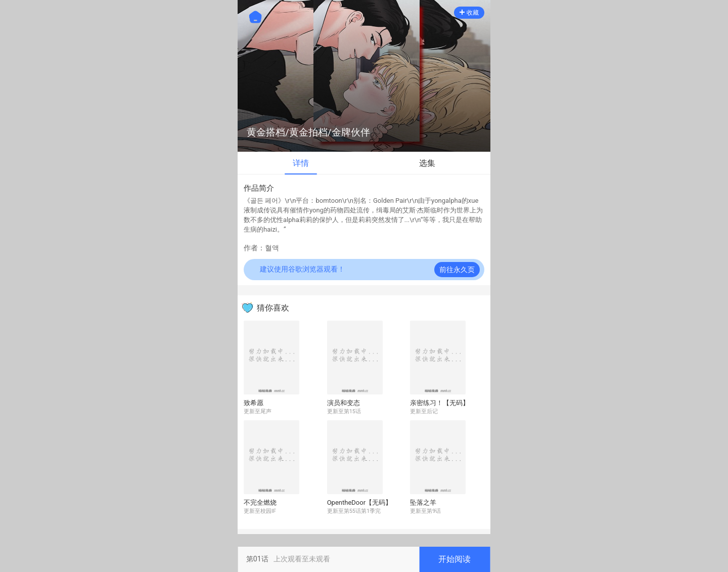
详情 (301, 163)
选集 (427, 163)
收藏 (469, 13)
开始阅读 (454, 559)
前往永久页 (457, 270)
